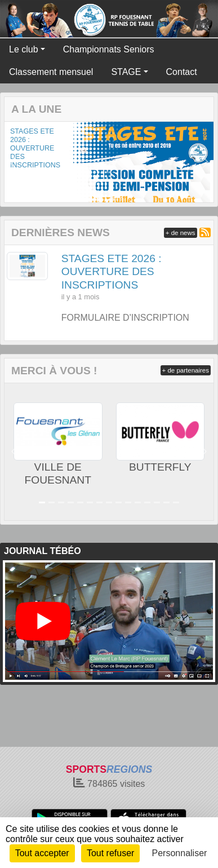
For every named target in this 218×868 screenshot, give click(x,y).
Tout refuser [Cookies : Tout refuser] (110, 853)
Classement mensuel (51, 72)
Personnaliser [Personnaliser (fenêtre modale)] (180, 853)
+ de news (181, 233)
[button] (13, 162)
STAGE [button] (126, 72)
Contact (182, 72)
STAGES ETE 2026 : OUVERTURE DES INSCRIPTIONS (35, 148)
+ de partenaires (186, 370)
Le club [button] (24, 49)
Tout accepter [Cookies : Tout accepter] (42, 853)
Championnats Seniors (109, 49)
